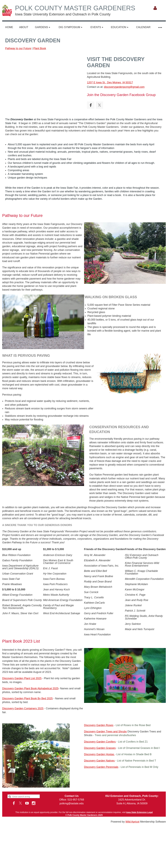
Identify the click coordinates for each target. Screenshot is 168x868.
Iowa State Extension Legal (139, 812)
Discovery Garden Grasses (100, 748)
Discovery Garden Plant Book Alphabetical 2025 (30, 688)
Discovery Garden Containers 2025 (23, 708)
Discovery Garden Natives (99, 761)
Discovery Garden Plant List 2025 (22, 678)
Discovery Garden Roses (99, 725)
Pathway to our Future (18, 48)
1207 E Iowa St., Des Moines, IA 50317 (110, 82)
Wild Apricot (132, 822)
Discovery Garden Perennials (101, 767)
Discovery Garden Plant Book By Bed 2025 (27, 698)
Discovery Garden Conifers (100, 742)
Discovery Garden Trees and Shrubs (105, 732)
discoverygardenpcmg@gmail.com (124, 87)
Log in (155, 8)
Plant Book (40, 48)
